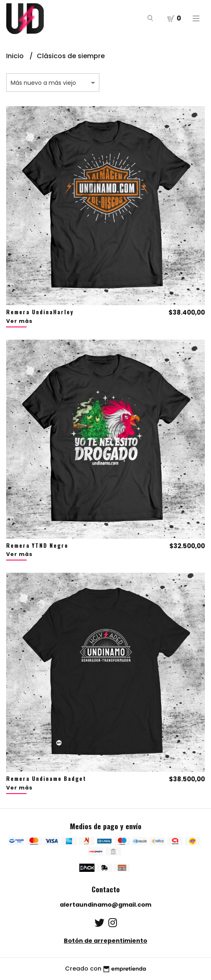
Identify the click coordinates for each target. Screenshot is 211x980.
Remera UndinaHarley (40, 312)
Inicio (16, 56)
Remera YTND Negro (37, 545)
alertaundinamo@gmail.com (105, 905)
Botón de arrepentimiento (105, 941)
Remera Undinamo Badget (46, 778)
